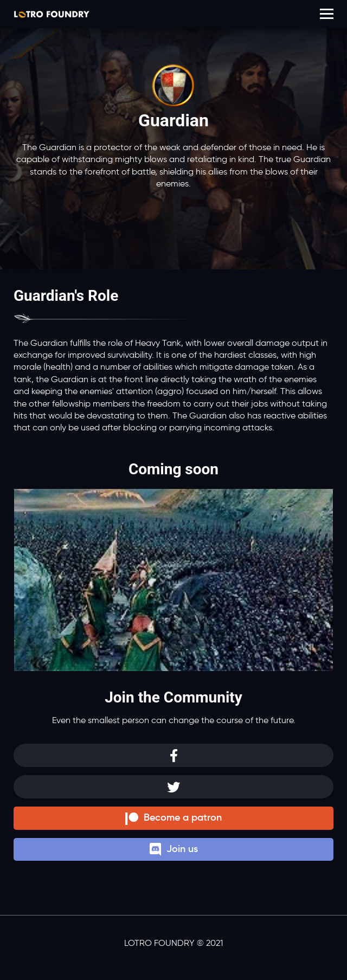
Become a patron (173, 818)
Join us (174, 850)
